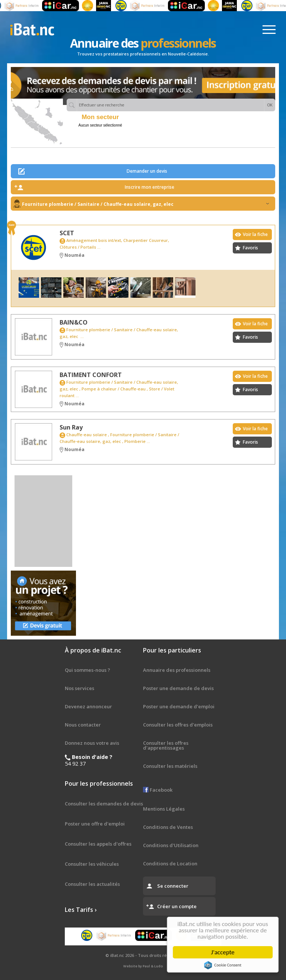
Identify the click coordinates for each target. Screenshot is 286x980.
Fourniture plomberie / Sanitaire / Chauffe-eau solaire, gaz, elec (146, 204)
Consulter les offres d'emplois (178, 725)
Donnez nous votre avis (92, 743)
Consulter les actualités (92, 884)
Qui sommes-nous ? (88, 670)
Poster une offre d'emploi (95, 824)
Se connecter (173, 886)
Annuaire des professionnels (177, 670)
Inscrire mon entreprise (150, 187)
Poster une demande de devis (178, 688)
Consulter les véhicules (92, 864)
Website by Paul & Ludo (143, 966)
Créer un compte (177, 906)
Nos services (80, 688)
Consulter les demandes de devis (104, 804)
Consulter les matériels (170, 766)
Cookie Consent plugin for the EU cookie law (224, 965)
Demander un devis (147, 171)
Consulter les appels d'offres (98, 844)
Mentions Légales (164, 809)
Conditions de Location (170, 864)
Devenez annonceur (88, 706)
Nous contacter (83, 725)
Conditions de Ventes (168, 827)
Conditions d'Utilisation (171, 845)
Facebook (158, 790)
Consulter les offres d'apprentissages (166, 745)
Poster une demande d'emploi (179, 706)
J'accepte (224, 952)
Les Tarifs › (81, 910)
